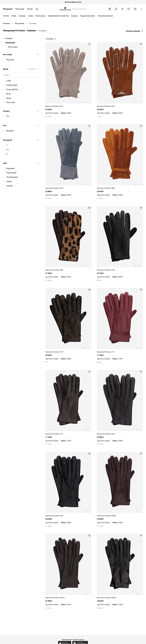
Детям (30, 9)
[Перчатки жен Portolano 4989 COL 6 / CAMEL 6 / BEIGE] (120, 157)
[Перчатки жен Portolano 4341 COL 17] (68, 75)
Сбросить (32, 69)
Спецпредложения (105, 16)
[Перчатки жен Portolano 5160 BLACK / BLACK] (120, 239)
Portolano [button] (50, 39)
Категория (7, 55)
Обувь (14, 16)
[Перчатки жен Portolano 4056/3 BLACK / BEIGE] (68, 566)
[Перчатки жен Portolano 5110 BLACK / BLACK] (68, 321)
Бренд (6, 69)
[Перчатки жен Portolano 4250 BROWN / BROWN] (120, 402)
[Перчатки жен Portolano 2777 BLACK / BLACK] (68, 402)
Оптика (6, 16)
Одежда (22, 16)
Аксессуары (40, 16)
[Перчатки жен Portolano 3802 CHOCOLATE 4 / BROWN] (68, 239)
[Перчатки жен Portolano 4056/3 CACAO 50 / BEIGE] (120, 484)
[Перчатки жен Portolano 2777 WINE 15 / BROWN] (120, 321)
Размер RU (8, 140)
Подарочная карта (88, 16)
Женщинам (8, 9)
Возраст (7, 111)
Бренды (75, 16)
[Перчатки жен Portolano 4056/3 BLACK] (120, 566)
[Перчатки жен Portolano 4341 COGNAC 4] (120, 75)
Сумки (31, 16)
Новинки (9, 38)
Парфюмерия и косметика (58, 16)
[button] (116, 9)
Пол (5, 126)
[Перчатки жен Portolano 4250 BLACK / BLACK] (68, 484)
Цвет (5, 163)
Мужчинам (20, 9)
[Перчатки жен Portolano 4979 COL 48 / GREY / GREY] (68, 157)
